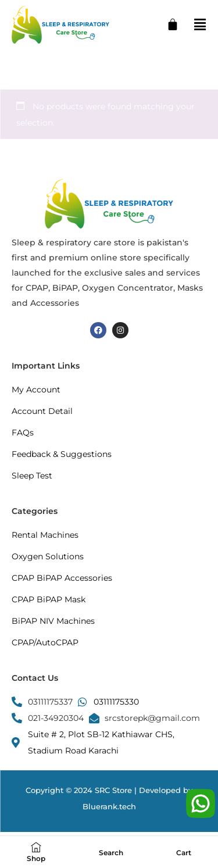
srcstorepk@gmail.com (152, 718)
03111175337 (50, 702)
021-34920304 (56, 718)
